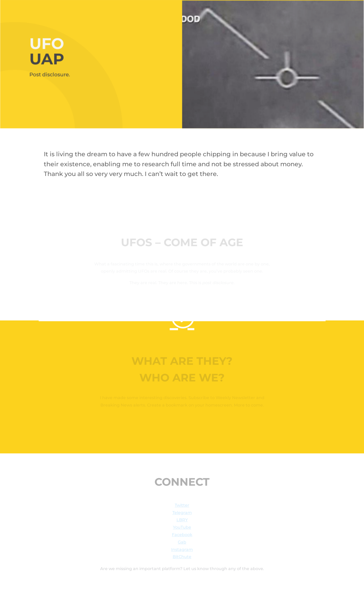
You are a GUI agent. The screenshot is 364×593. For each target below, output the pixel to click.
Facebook (182, 535)
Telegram (182, 513)
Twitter (182, 506)
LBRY (182, 521)
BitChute (182, 558)
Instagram (182, 550)
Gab (182, 543)
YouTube (182, 528)
